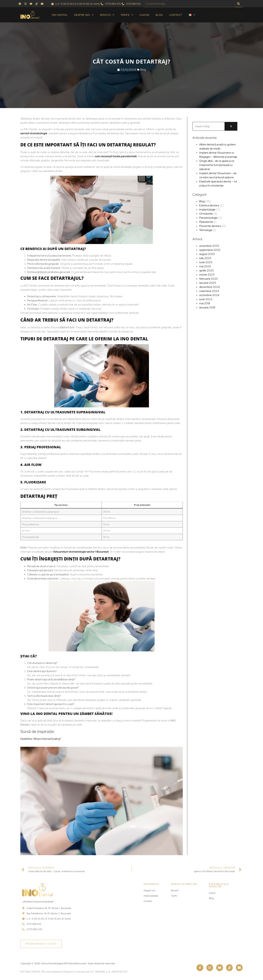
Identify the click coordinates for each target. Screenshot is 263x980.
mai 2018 (205, 303)
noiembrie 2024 (209, 291)
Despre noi (84, 15)
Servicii (107, 15)
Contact (176, 15)
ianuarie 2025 (208, 283)
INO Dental (60, 15)
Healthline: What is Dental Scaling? (23, 739)
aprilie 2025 (206, 270)
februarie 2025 (209, 279)
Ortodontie (206, 214)
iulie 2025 (205, 258)
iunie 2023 (206, 299)
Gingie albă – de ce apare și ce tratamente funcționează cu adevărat (217, 165)
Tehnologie (206, 230)
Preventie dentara (210, 226)
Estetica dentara (209, 205)
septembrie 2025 (210, 250)
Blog (159, 15)
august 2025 (207, 254)
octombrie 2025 (209, 246)
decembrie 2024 (209, 287)
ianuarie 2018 (207, 307)
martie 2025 (207, 275)
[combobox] (189, 4)
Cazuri (144, 15)
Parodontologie (208, 218)
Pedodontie (206, 222)
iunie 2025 (206, 262)
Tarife (127, 15)
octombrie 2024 (209, 295)
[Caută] (239, 4)
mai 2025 (205, 266)
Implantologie (207, 210)
